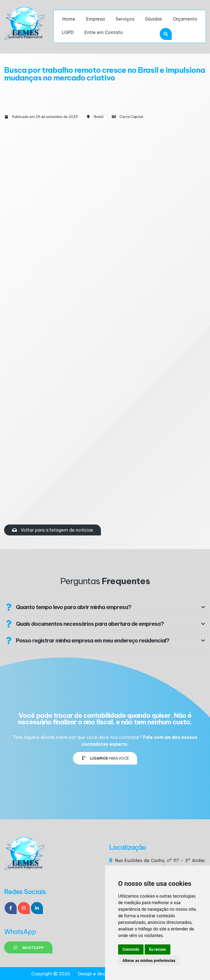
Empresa (95, 19)
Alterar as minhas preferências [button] (149, 961)
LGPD (68, 32)
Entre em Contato (104, 32)
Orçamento (185, 19)
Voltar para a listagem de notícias (52, 530)
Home (69, 19)
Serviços (125, 19)
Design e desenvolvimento (103, 974)
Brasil (99, 117)
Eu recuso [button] (157, 949)
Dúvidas (154, 19)
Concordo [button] (131, 949)
